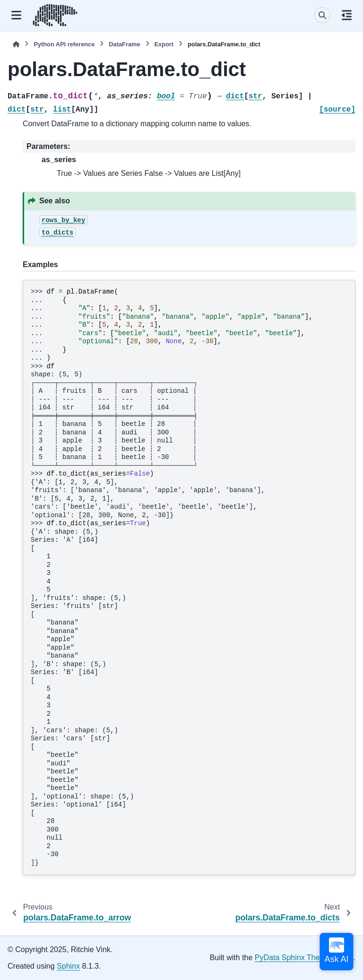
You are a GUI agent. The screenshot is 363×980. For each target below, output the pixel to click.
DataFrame (124, 44)
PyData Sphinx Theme (293, 958)
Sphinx (68, 966)
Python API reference (64, 44)
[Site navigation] (16, 15)
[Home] (16, 44)
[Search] (322, 15)
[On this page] (347, 15)
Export (164, 44)
